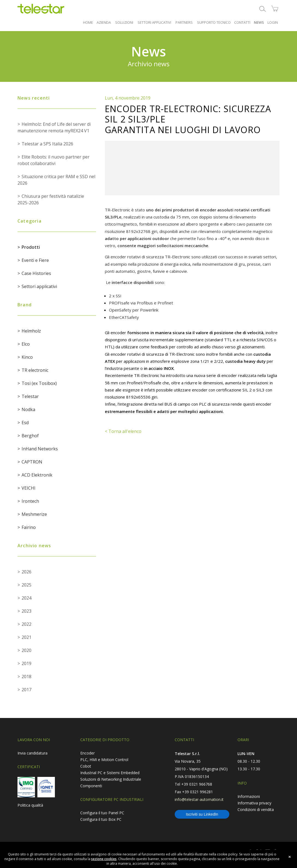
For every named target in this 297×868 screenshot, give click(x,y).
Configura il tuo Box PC (101, 819)
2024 (26, 598)
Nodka (28, 409)
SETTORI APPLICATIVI (154, 22)
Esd (25, 423)
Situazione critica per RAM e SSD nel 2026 (56, 180)
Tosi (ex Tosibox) (39, 383)
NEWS (259, 22)
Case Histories (36, 273)
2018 (26, 677)
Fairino (29, 527)
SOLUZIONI (124, 22)
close (290, 857)
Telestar (30, 396)
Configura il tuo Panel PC (102, 813)
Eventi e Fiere (35, 260)
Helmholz (31, 331)
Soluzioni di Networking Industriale (111, 779)
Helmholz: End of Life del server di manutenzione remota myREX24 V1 (54, 127)
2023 (26, 611)
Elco (26, 344)
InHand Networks (40, 449)
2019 (26, 663)
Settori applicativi (39, 286)
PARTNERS (184, 22)
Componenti (91, 786)
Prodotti (31, 247)
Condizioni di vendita (256, 809)
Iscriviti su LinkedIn (202, 814)
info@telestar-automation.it (199, 799)
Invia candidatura (32, 753)
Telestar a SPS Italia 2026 (47, 144)
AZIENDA (104, 22)
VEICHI (29, 488)
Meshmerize (34, 514)
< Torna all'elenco (123, 431)
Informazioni (249, 796)
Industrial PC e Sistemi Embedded (110, 773)
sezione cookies (104, 859)
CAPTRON (32, 462)
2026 (26, 572)
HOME (88, 22)
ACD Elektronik (37, 475)
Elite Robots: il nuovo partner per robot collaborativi (54, 160)
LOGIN (273, 22)
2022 (26, 624)
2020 (26, 650)
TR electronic (35, 370)
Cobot (86, 766)
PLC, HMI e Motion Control (104, 760)
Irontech (30, 501)
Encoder (87, 753)
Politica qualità (30, 805)
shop (275, 9)
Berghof (30, 436)
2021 (26, 637)
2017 (26, 690)
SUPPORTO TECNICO (214, 22)
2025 (26, 585)
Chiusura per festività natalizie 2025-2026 (51, 199)
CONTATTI (242, 22)
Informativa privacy (254, 803)
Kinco (27, 357)
